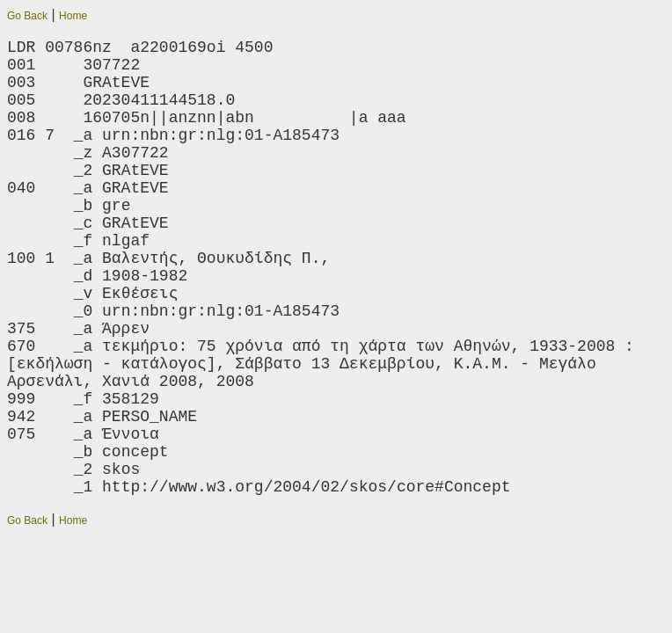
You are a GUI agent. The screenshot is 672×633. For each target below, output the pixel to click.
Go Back (27, 16)
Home (73, 16)
